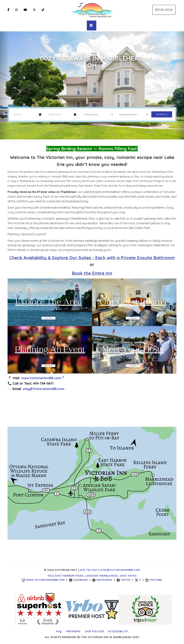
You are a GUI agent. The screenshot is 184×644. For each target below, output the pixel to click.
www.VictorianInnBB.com (43, 378)
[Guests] (98, 114)
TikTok (124, 580)
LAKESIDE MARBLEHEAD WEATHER (92, 411)
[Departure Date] (60, 114)
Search (162, 114)
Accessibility (118, 631)
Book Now (164, 10)
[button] (5, 85)
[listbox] (92, 85)
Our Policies (95, 631)
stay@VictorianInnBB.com (44, 389)
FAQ (59, 631)
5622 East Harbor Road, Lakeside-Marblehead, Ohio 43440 (92, 576)
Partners (73, 631)
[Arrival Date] (25, 114)
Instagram (102, 580)
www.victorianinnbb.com (43, 580)
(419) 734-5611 (88, 570)
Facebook (79, 580)
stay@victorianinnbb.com (120, 570)
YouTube (154, 580)
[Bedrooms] (132, 114)
